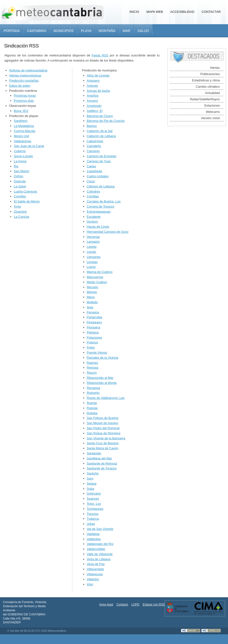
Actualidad (212, 93)
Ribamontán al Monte (102, 383)
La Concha (21, 217)
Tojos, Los (94, 504)
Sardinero (21, 121)
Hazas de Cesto (98, 227)
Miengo (92, 292)
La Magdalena (24, 126)
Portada (12, 31)
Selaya (92, 484)
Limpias (92, 262)
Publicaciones (210, 74)
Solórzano (94, 493)
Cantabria (37, 31)
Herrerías (93, 237)
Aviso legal (106, 605)
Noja (90, 307)
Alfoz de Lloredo (98, 75)
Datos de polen (20, 86)
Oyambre (20, 212)
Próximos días (24, 101)
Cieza (91, 181)
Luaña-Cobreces (25, 191)
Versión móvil (210, 118)
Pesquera (94, 327)
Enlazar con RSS (154, 605)
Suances (93, 499)
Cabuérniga (95, 141)
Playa (86, 31)
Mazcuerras (95, 277)
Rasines (93, 363)
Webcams (213, 112)
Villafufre (93, 579)
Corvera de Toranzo (101, 206)
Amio (17, 206)
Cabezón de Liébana (101, 136)
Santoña (93, 473)
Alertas (215, 68)
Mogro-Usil (21, 136)
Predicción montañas (24, 81)
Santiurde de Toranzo (102, 468)
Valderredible (96, 549)
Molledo (92, 302)
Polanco (93, 342)
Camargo (93, 151)
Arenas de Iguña (98, 91)
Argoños (93, 96)
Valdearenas (23, 141)
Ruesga (92, 408)
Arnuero (92, 101)
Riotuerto (93, 393)
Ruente (92, 403)
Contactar (211, 12)
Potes (91, 347)
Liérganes (94, 257)
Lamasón (93, 242)
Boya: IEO (21, 111)
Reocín (92, 373)
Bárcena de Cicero (100, 116)
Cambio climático (208, 87)
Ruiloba (92, 413)
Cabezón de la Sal (100, 131)
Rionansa (94, 388)
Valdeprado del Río (100, 544)
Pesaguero (94, 322)
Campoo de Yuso (99, 161)
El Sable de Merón (27, 201)
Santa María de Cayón (103, 448)
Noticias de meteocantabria (28, 70)
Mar (126, 31)
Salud (143, 31)
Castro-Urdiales (98, 176)
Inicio (134, 12)
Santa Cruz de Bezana (103, 443)
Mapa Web (155, 12)
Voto (90, 584)
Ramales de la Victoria (103, 358)
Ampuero (93, 81)
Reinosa (93, 368)
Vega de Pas (96, 564)
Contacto (122, 605)
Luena (91, 267)
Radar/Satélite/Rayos (205, 99)
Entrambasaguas (99, 212)
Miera (91, 297)
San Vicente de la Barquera (106, 438)
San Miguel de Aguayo (103, 423)
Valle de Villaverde (100, 554)
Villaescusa (95, 574)
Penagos (93, 312)
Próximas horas (25, 96)
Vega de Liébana (99, 559)
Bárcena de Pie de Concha (106, 121)
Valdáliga (93, 534)
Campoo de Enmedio (102, 156)
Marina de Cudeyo (100, 272)
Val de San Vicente (100, 529)
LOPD (135, 605)
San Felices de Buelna (103, 418)
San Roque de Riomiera (104, 433)
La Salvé (20, 186)
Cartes (91, 166)
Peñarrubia (95, 317)
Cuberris (20, 151)
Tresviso (93, 514)
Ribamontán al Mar (100, 378)
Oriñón (19, 176)
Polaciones (95, 338)
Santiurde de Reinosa (102, 463)
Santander (94, 453)
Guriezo (92, 221)
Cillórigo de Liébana (101, 186)
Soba (90, 489)
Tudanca (93, 519)
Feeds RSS (100, 55)
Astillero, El (95, 111)
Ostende (20, 181)
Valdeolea (94, 539)
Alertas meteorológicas (25, 75)
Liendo (92, 252)
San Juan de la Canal (29, 146)
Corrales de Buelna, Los (104, 201)
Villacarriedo (95, 569)
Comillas (20, 196)
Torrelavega (95, 509)
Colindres (94, 191)
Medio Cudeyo (97, 282)
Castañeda (94, 171)
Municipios (63, 31)
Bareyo (92, 126)
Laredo (92, 247)
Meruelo (93, 287)
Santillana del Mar (99, 458)
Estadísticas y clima (206, 80)
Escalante (94, 217)
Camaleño (94, 146)
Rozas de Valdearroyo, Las (106, 398)
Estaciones (212, 105)
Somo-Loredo (23, 156)
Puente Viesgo (97, 353)
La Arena (20, 161)
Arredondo (94, 106)
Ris (16, 166)
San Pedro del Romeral (103, 428)
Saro (90, 478)
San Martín (22, 171)
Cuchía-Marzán (25, 131)
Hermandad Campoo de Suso (108, 232)
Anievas (92, 86)
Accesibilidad (182, 12)
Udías (91, 524)
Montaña (107, 31)
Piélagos (93, 332)
